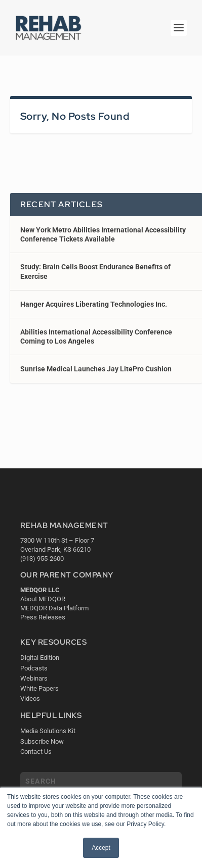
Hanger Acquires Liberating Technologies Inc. (94, 304)
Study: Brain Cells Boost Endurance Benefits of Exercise (95, 271)
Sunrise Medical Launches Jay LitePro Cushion (96, 369)
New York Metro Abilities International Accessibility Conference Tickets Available (103, 234)
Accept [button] (101, 848)
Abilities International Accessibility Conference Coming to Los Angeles (96, 336)
